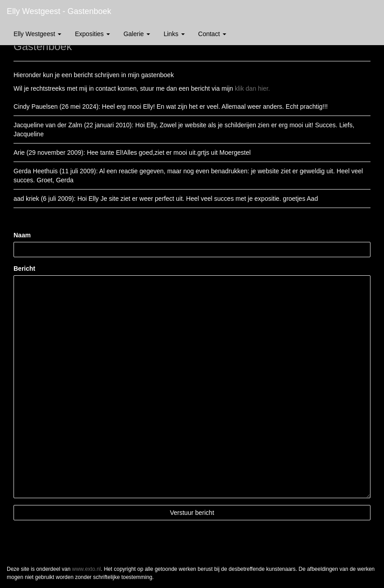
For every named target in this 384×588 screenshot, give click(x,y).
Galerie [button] (137, 34)
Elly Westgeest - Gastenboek (59, 11)
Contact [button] (212, 34)
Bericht (24, 269)
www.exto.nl (87, 569)
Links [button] (174, 34)
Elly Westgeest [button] (37, 34)
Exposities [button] (92, 34)
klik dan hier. (252, 88)
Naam (22, 235)
